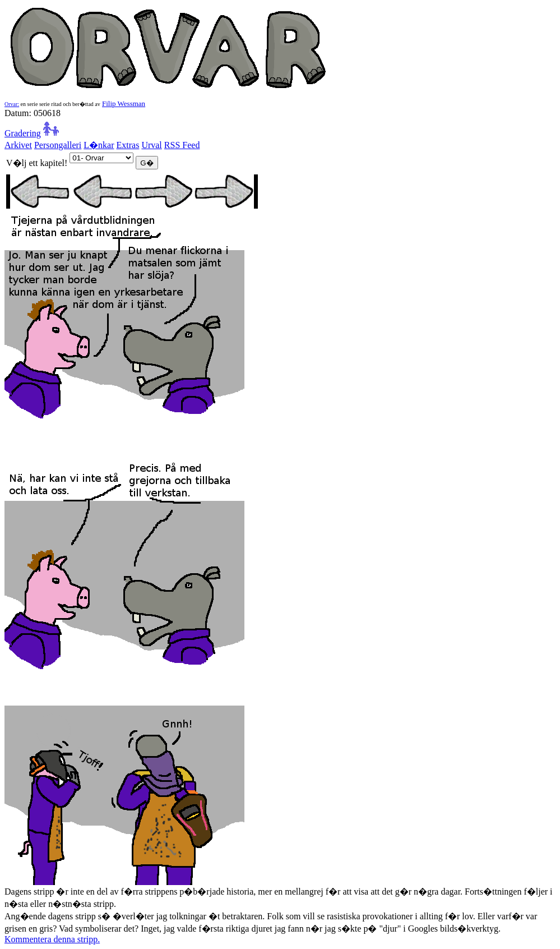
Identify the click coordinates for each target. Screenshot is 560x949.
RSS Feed (182, 145)
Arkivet (18, 145)
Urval (151, 145)
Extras (128, 145)
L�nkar (99, 145)
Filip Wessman (124, 103)
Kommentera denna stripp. (52, 939)
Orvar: (12, 104)
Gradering (23, 133)
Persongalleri (58, 145)
